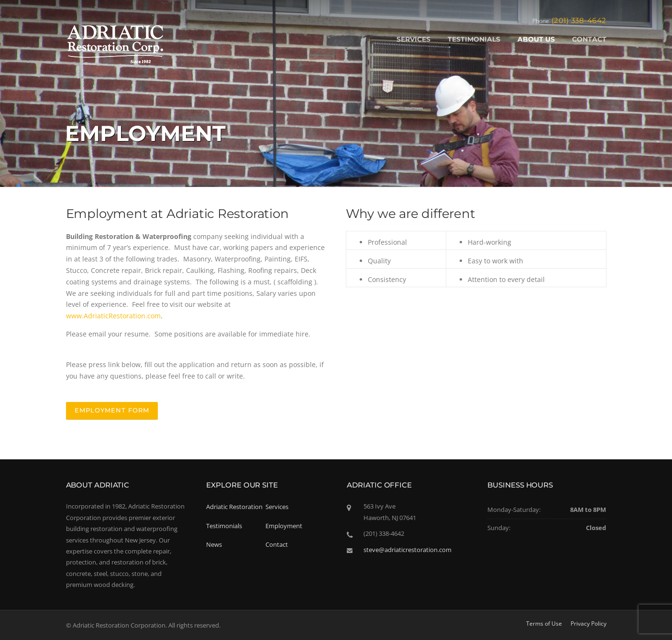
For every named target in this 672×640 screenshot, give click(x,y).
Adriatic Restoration (234, 507)
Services (277, 507)
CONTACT (589, 39)
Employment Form (112, 410)
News (214, 544)
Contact (277, 544)
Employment (284, 526)
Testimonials (224, 526)
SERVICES (413, 39)
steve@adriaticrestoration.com (408, 550)
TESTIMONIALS (474, 39)
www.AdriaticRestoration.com (113, 316)
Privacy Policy (589, 624)
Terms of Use (544, 624)
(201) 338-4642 (579, 20)
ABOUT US (536, 39)
